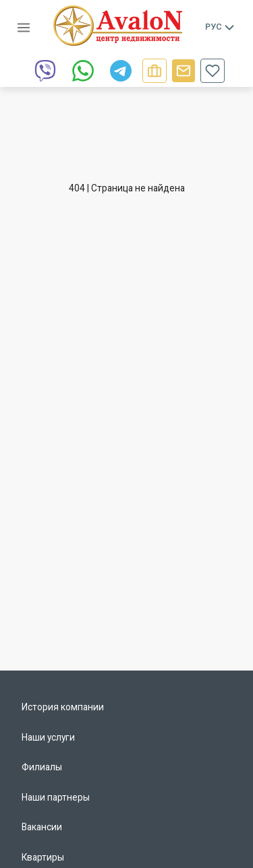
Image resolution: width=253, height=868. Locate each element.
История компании (63, 707)
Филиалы (42, 767)
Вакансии (42, 827)
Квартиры (43, 857)
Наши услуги (48, 737)
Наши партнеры (56, 797)
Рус (221, 27)
